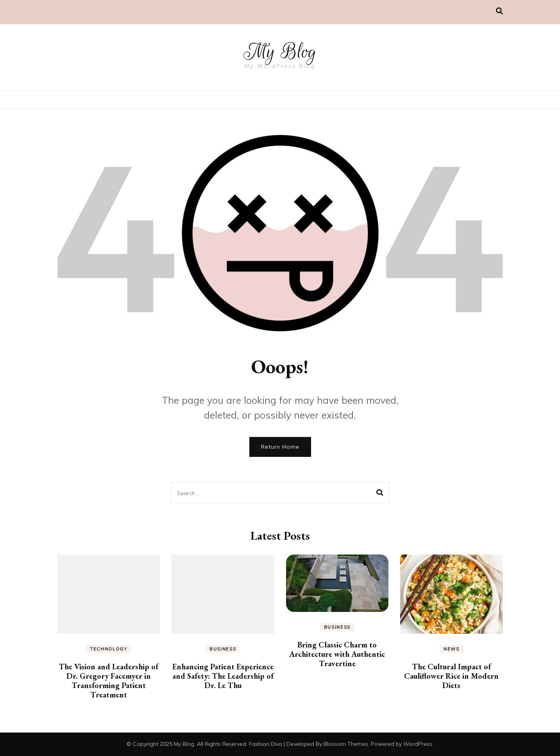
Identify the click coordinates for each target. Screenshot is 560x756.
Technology (109, 649)
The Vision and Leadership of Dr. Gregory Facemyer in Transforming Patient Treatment (108, 681)
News (452, 649)
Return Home (280, 447)
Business (223, 649)
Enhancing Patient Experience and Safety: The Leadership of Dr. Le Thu (223, 676)
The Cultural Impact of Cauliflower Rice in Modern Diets (451, 676)
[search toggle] (499, 11)
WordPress (418, 744)
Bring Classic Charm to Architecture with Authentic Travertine (337, 654)
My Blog (280, 52)
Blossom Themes (346, 744)
